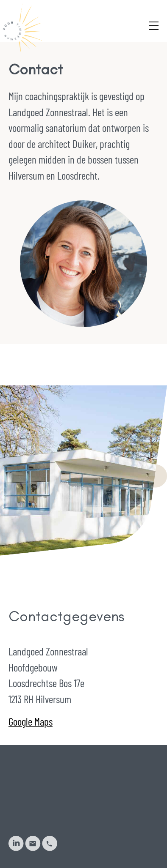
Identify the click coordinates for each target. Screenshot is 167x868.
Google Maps (31, 721)
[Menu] (154, 13)
